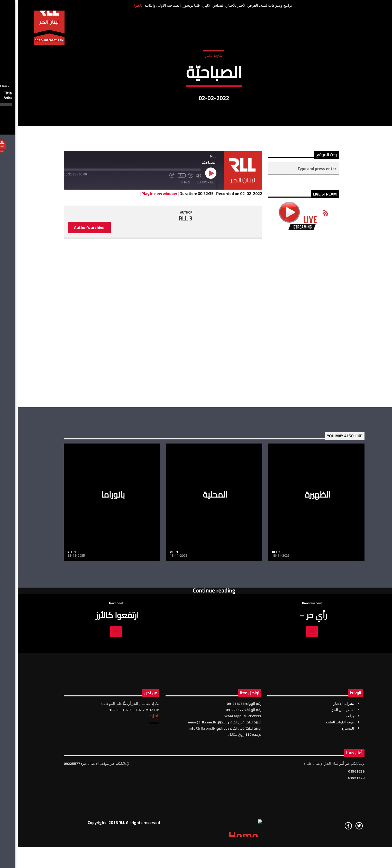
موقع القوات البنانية (322, 863)
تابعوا (120, 5)
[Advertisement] (285, 460)
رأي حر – (295, 756)
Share (168, 324)
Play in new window (141, 335)
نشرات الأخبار (196, 105)
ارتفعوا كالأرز (99, 756)
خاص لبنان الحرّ (325, 851)
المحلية (197, 636)
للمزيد (136, 857)
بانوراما (95, 636)
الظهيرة (299, 636)
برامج (332, 857)
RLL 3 (168, 360)
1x (163, 317)
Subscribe (187, 324)
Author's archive (71, 369)
